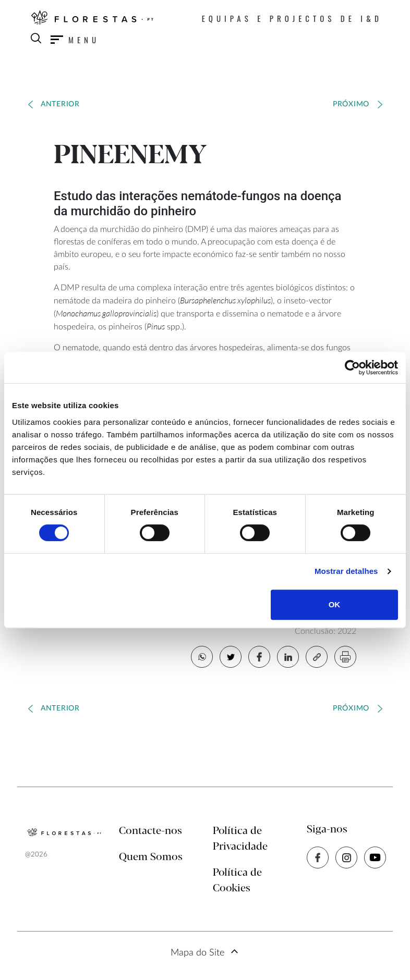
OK (335, 604)
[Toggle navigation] (75, 40)
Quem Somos (151, 857)
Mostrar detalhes (346, 571)
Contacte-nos (150, 831)
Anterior (60, 104)
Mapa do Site (197, 953)
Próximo (351, 104)
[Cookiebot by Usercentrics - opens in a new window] (352, 367)
